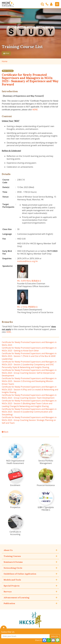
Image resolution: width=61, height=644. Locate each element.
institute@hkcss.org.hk (27, 261)
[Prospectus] (15, 499)
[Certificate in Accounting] (15, 525)
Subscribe (55, 636)
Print (6, 53)
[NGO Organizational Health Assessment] (15, 454)
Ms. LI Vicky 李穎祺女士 (27, 307)
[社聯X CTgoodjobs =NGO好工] (46, 501)
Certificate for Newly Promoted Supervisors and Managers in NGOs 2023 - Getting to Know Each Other (29, 349)
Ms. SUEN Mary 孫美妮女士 (29, 281)
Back (5, 432)
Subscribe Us (8, 632)
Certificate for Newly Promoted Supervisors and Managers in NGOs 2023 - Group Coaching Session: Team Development (29, 396)
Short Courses (8, 71)
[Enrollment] (15, 477)
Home (5, 61)
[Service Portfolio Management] (46, 454)
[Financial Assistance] (46, 477)
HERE (35, 110)
